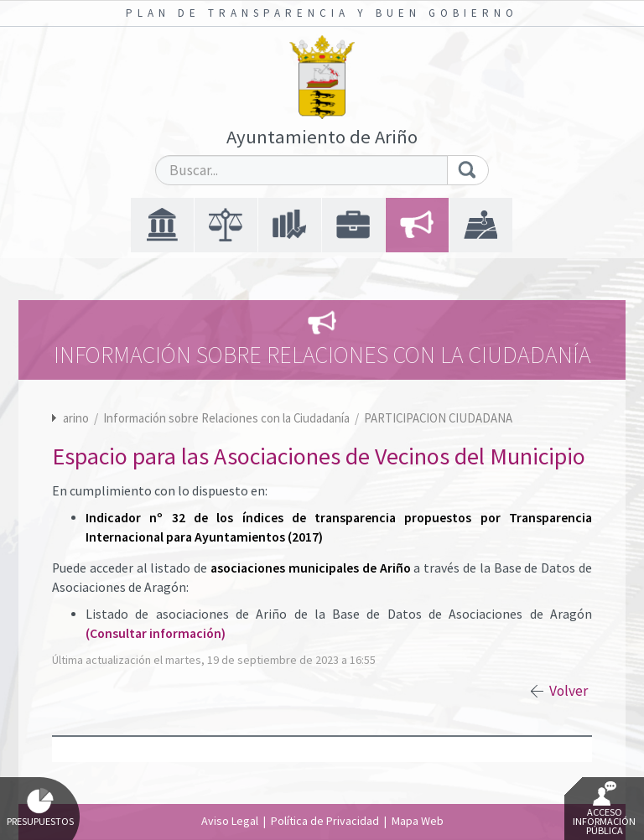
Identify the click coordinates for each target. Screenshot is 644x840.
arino (76, 418)
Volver (569, 691)
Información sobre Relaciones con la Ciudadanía (228, 418)
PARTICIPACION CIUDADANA (438, 418)
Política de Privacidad (325, 821)
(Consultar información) (156, 633)
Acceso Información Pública (604, 809)
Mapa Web (418, 821)
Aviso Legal (230, 821)
